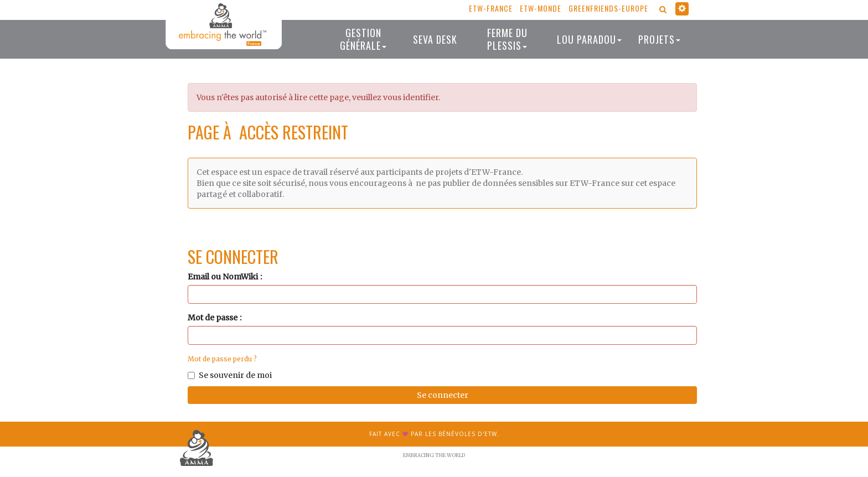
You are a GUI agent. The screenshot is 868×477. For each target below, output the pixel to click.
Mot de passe (213, 318)
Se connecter (443, 395)
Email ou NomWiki (223, 277)
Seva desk (435, 39)
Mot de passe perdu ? (222, 359)
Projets (659, 39)
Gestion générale (363, 39)
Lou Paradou (589, 39)
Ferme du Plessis (507, 39)
